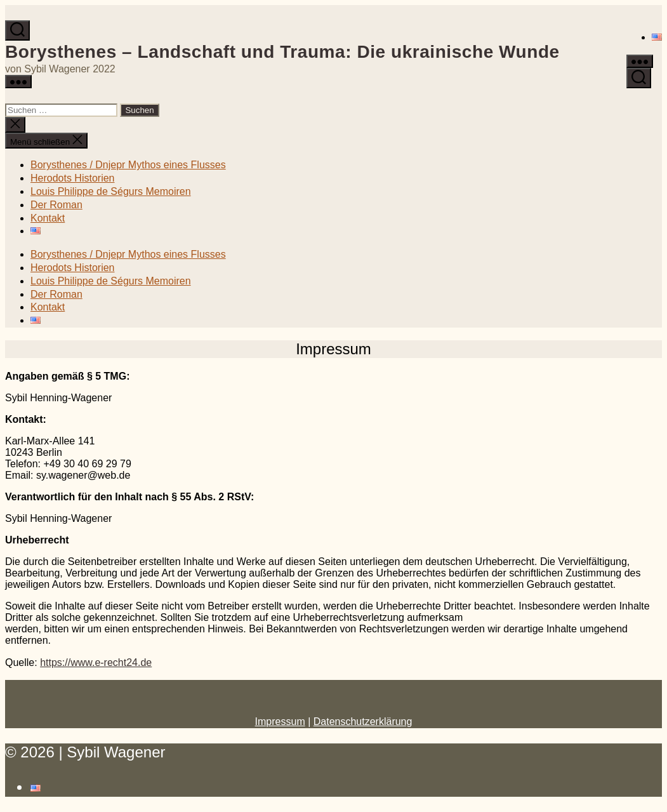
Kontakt (48, 218)
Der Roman (56, 205)
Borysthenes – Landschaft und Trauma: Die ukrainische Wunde (282, 52)
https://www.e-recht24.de (96, 662)
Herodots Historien (73, 178)
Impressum (280, 722)
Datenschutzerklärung (363, 722)
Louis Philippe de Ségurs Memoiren (111, 191)
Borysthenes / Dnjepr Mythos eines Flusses (128, 165)
